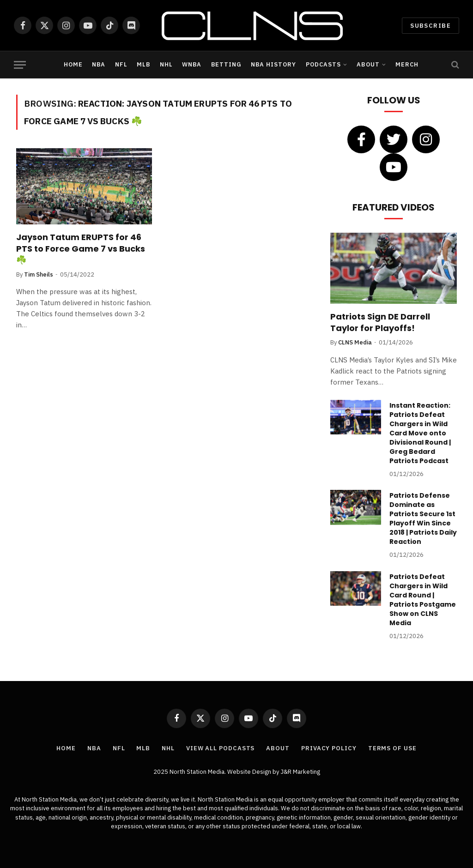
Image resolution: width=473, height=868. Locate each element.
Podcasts (323, 64)
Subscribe (431, 26)
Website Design (250, 772)
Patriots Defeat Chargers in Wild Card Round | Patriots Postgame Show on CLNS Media (423, 600)
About (368, 64)
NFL (121, 64)
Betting (226, 64)
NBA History (273, 64)
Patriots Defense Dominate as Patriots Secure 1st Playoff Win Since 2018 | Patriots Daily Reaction (423, 518)
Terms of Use (392, 748)
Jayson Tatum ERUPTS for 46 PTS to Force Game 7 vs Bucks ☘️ (81, 249)
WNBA (192, 64)
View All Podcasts (220, 748)
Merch (407, 64)
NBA (99, 64)
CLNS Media (355, 342)
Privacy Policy (329, 748)
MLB (143, 64)
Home (73, 64)
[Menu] (20, 65)
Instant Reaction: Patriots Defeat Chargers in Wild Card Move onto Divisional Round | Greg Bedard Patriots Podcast (420, 433)
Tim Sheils (39, 274)
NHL (166, 64)
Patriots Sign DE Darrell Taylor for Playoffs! (380, 322)
